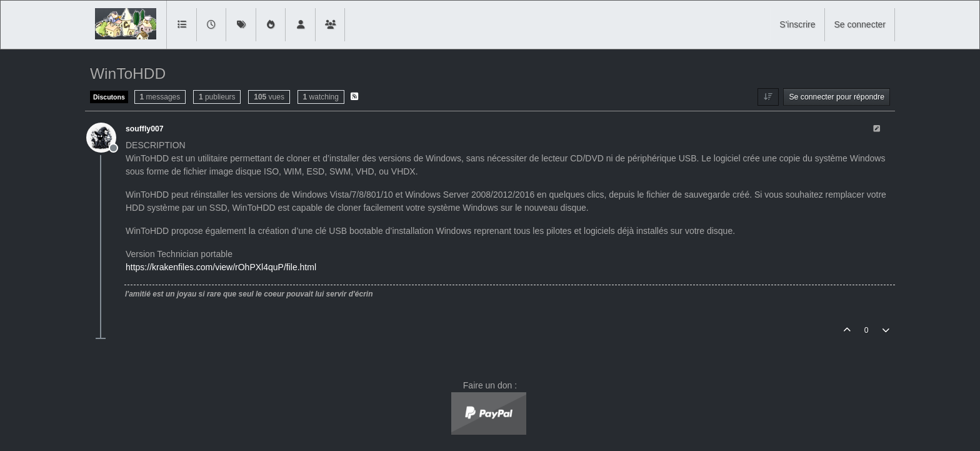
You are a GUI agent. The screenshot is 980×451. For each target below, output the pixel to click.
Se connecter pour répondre (837, 97)
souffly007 (145, 129)
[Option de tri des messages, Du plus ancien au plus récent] (768, 97)
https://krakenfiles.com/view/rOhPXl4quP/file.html (221, 267)
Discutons (109, 97)
